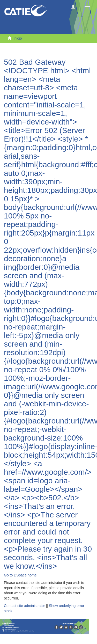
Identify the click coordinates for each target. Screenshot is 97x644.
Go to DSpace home (20, 575)
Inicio (18, 38)
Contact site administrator (24, 606)
